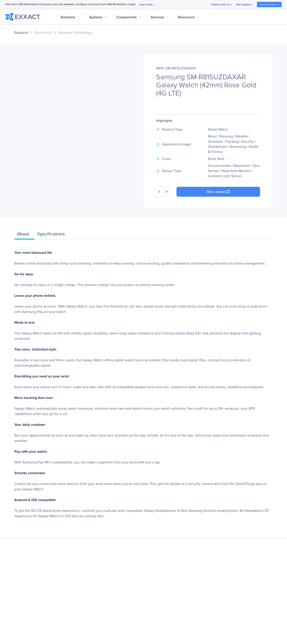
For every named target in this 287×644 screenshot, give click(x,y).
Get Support (245, 5)
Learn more (147, 5)
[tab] (24, 235)
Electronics (43, 33)
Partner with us (222, 5)
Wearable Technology (75, 33)
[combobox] (164, 192)
